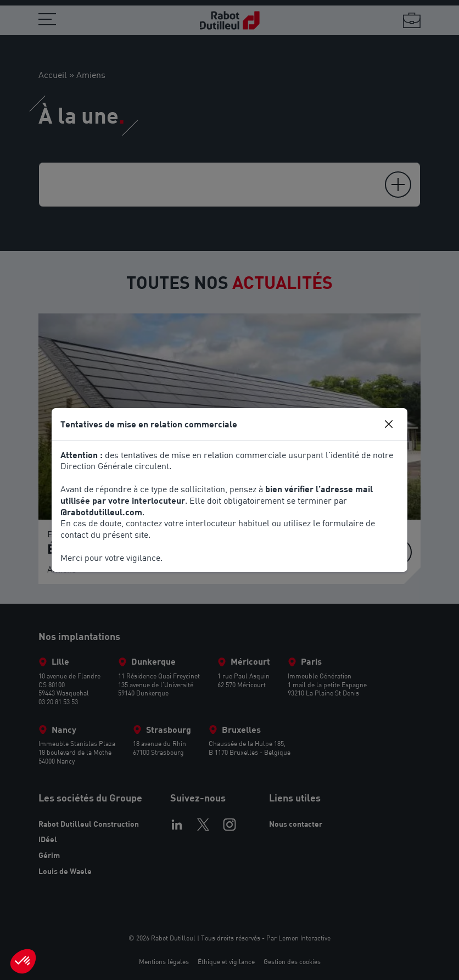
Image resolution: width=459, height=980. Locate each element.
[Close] (389, 424)
